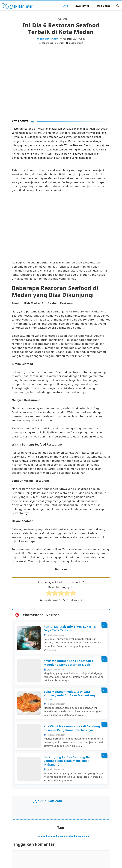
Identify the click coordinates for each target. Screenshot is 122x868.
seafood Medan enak (78, 836)
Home (58, 19)
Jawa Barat (103, 6)
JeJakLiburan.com (49, 39)
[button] (118, 6)
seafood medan (57, 836)
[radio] (49, 594)
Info (65, 6)
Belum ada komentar (53, 43)
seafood (43, 836)
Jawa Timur (82, 6)
